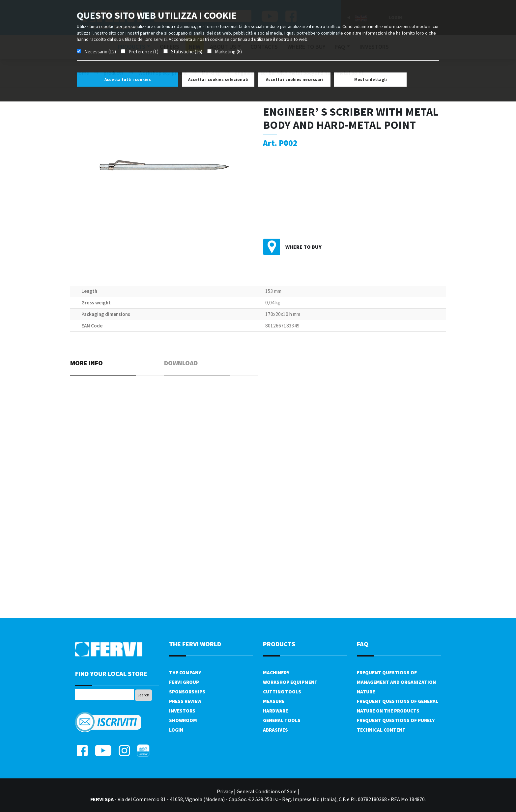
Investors (182, 711)
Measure (274, 701)
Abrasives (275, 730)
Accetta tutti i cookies (128, 80)
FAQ (363, 644)
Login (176, 730)
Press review (185, 701)
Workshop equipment (290, 682)
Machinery (276, 672)
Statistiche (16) (187, 52)
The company (185, 672)
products (279, 644)
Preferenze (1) (143, 52)
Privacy (225, 791)
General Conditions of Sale (267, 791)
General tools (282, 720)
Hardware (275, 711)
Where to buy (303, 247)
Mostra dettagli (371, 80)
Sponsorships (187, 692)
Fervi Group (184, 682)
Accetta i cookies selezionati (218, 80)
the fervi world (195, 644)
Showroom (183, 720)
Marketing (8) (228, 52)
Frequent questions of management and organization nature (396, 682)
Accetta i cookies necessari (294, 80)
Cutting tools (282, 692)
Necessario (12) (100, 52)
